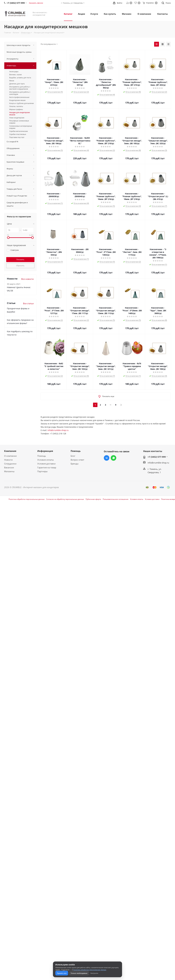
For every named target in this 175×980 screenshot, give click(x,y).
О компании (10, 456)
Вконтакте (107, 458)
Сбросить (20, 266)
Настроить (94, 973)
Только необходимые (79, 973)
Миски (12, 81)
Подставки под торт (17, 137)
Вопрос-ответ (77, 460)
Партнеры (42, 471)
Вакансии (9, 467)
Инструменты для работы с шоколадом (20, 93)
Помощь (42, 456)
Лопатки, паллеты (16, 106)
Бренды (75, 464)
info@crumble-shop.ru (158, 463)
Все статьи (28, 303)
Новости (8, 460)
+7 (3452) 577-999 (157, 457)
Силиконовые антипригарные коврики (21, 127)
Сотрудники (10, 464)
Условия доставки (46, 464)
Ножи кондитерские (17, 118)
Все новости (28, 279)
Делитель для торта (17, 84)
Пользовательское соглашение (116, 499)
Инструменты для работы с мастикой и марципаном (20, 88)
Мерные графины (16, 109)
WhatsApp (113, 458)
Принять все (62, 973)
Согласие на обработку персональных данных (65, 499)
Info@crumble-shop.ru (58, 430)
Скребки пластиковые (18, 134)
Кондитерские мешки (17, 100)
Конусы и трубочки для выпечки (21, 103)
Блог (73, 456)
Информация (45, 451)
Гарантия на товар (47, 467)
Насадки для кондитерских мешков (20, 114)
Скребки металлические (19, 131)
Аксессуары (14, 72)
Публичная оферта (93, 499)
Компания (10, 451)
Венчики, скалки (15, 75)
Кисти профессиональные (19, 97)
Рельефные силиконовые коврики (19, 122)
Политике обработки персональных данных (90, 970)
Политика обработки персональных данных (27, 499)
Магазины (9, 471)
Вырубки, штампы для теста (20, 78)
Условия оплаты (46, 460)
